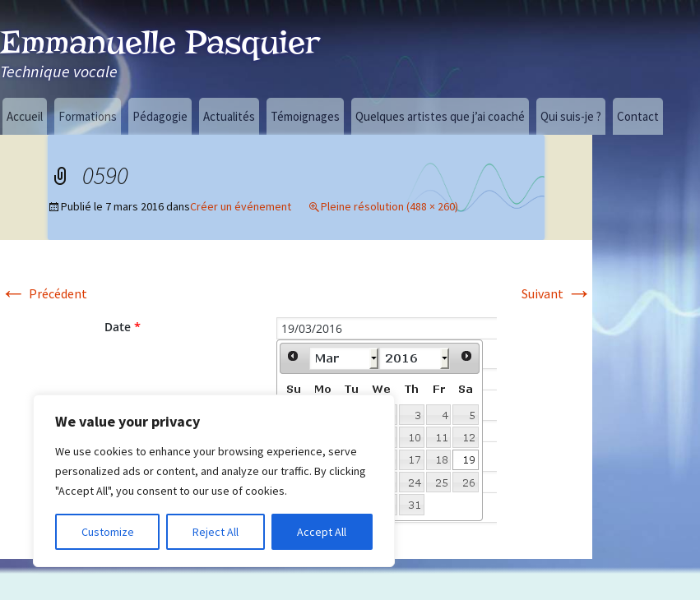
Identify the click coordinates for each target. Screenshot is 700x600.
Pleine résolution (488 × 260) (389, 206)
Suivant (557, 293)
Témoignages (305, 116)
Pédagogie (160, 116)
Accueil (25, 116)
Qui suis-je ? (571, 116)
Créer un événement (241, 206)
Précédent (44, 293)
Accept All (322, 532)
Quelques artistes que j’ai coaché (440, 116)
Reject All (216, 532)
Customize (108, 532)
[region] (214, 481)
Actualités (229, 116)
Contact (638, 116)
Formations (88, 116)
